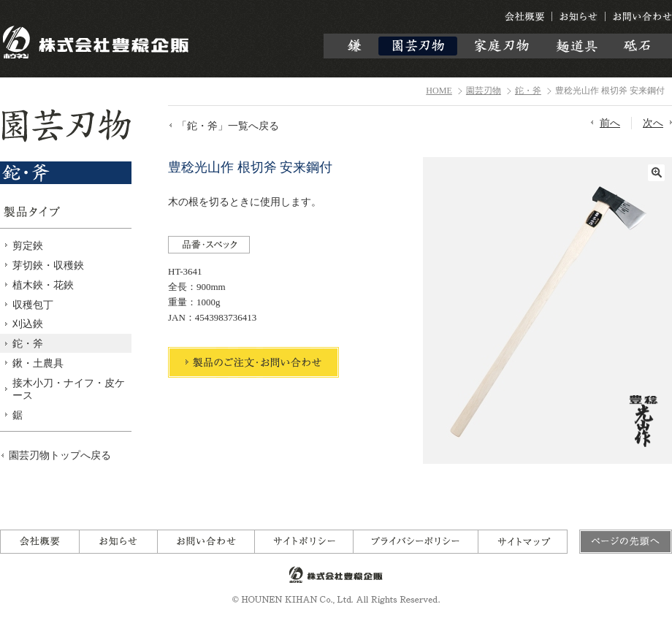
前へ (610, 123)
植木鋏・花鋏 (43, 285)
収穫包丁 (33, 305)
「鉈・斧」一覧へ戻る (228, 126)
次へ (653, 123)
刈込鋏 (28, 324)
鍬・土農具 (38, 363)
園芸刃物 (484, 91)
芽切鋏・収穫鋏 (48, 265)
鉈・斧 (528, 91)
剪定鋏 (28, 245)
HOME (439, 91)
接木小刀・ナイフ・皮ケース (69, 389)
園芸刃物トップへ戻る (60, 455)
